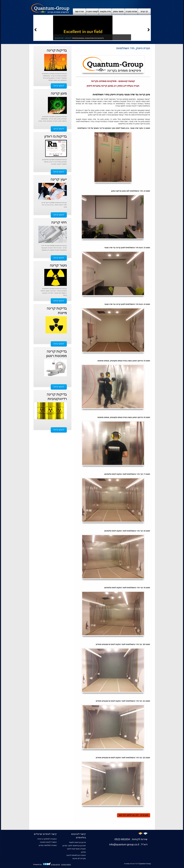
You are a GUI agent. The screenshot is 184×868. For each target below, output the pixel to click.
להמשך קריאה (59, 86)
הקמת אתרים (66, 864)
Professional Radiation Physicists (79, 38)
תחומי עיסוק (118, 11)
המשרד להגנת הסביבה (48, 842)
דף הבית (144, 11)
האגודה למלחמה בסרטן (48, 845)
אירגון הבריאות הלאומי (78, 842)
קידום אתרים (56, 864)
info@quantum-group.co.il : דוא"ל (128, 844)
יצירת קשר (79, 11)
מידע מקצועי (105, 11)
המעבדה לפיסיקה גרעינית (47, 839)
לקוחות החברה (92, 11)
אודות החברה (131, 11)
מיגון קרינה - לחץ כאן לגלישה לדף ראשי (134, 815)
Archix (50, 8)
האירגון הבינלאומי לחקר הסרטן (74, 846)
